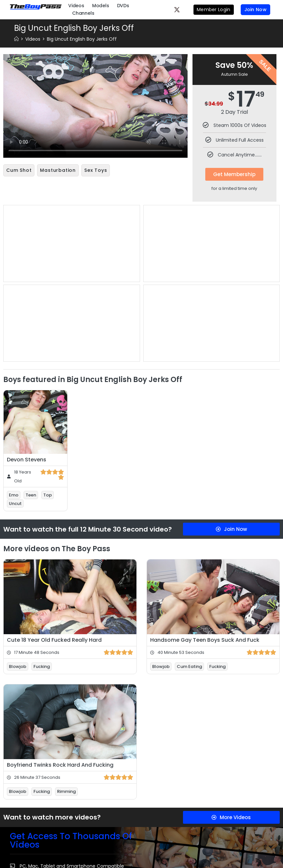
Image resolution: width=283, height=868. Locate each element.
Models (101, 6)
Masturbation (58, 170)
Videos (76, 6)
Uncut (15, 348)
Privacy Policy (93, 816)
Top (48, 339)
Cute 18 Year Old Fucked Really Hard (54, 484)
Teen (31, 339)
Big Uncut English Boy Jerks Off (82, 39)
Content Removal (134, 831)
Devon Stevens (27, 303)
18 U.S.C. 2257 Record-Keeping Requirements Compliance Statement (203, 825)
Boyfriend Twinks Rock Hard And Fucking (60, 609)
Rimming (66, 636)
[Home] (16, 39)
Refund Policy (93, 831)
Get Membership (234, 174)
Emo (14, 339)
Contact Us (133, 816)
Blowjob (18, 511)
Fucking (42, 511)
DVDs (123, 6)
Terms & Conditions (97, 801)
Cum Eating (189, 511)
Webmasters (138, 843)
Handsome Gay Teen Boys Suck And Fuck (205, 484)
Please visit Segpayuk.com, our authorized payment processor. (210, 840)
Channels (83, 13)
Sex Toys (96, 170)
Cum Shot (19, 170)
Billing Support (133, 801)
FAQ (89, 843)
